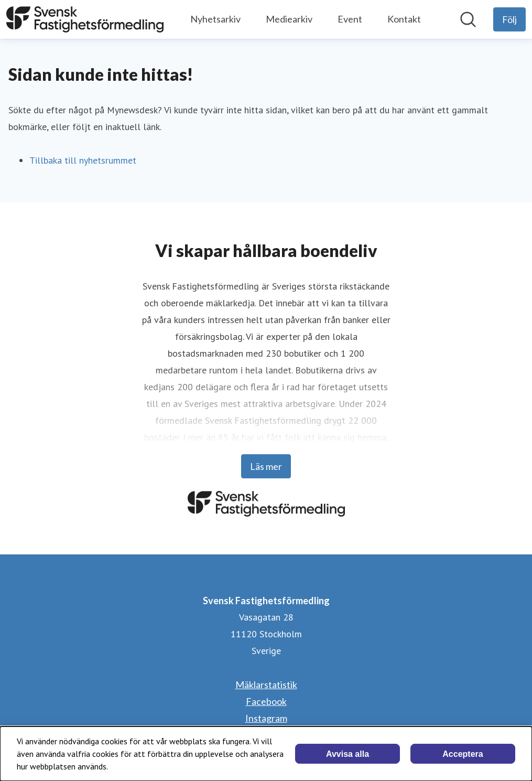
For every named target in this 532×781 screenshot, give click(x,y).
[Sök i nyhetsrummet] (468, 19)
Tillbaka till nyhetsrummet (83, 160)
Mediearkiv (289, 19)
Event (350, 19)
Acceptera (463, 754)
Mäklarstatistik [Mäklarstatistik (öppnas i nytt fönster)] (266, 684)
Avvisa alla (348, 754)
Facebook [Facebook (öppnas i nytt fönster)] (266, 701)
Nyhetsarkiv (215, 19)
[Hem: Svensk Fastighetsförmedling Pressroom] (85, 19)
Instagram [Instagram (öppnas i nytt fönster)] (266, 718)
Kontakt (404, 19)
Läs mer (266, 466)
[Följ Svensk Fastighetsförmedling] (509, 19)
